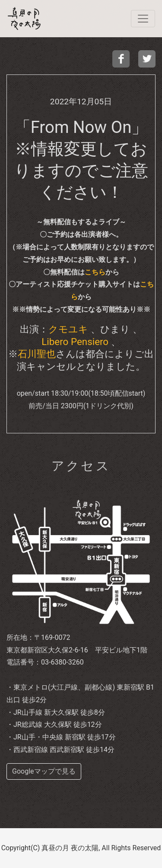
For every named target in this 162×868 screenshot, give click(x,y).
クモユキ (68, 329)
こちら (95, 272)
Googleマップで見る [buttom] (44, 771)
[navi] (143, 19)
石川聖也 (37, 354)
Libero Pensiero (75, 342)
